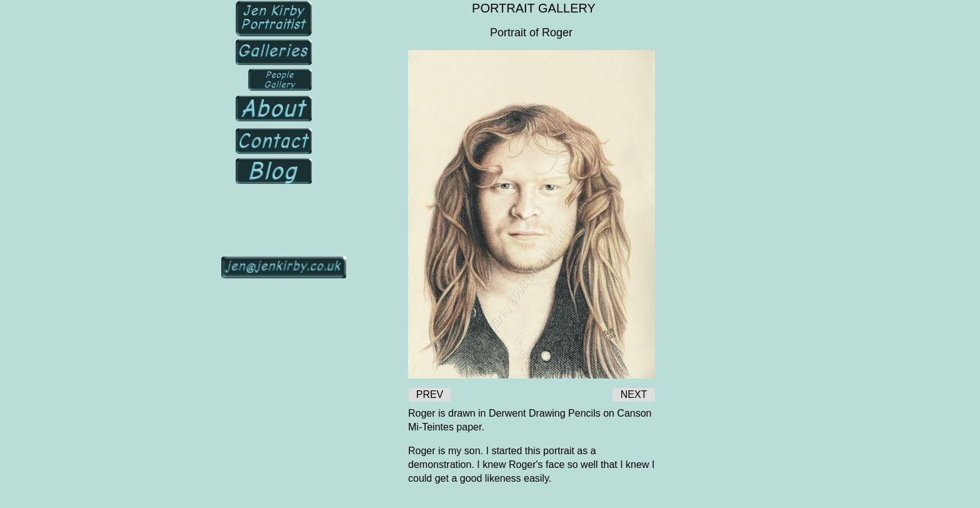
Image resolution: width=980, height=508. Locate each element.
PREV (430, 394)
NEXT (634, 394)
